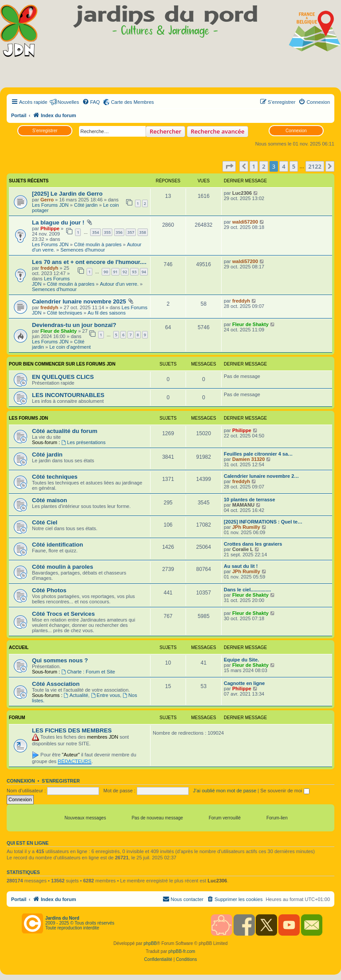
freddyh (49, 268)
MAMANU (243, 505)
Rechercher (165, 131)
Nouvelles (68, 102)
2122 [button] (315, 166)
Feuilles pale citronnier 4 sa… (258, 454)
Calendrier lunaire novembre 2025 (79, 301)
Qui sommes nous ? (60, 660)
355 (107, 232)
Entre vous (105, 695)
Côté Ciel (45, 522)
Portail (19, 115)
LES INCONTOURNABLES (68, 395)
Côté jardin (86, 205)
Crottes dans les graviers (253, 544)
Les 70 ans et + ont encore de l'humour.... (89, 262)
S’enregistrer (45, 131)
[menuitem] (91, 102)
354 (95, 232)
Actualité (76, 695)
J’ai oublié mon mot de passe (225, 791)
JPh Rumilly (246, 527)
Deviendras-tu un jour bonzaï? (74, 325)
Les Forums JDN (50, 205)
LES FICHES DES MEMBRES (72, 730)
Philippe (50, 228)
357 (131, 232)
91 (115, 272)
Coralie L (243, 549)
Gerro (47, 200)
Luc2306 (242, 193)
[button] (229, 166)
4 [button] (284, 166)
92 (125, 272)
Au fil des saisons (107, 313)
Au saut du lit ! (241, 566)
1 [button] (254, 166)
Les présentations (83, 442)
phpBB (150, 943)
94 (144, 272)
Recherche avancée (218, 131)
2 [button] (264, 166)
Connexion (296, 131)
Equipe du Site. (241, 660)
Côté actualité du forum (65, 431)
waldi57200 (245, 222)
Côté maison (50, 500)
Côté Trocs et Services (63, 614)
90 (106, 272)
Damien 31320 (248, 459)
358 (143, 232)
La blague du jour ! (58, 222)
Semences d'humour (83, 250)
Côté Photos (49, 590)
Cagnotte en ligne (244, 683)
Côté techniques (65, 313)
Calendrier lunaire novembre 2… (261, 476)
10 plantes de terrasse (250, 500)
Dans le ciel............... (247, 590)
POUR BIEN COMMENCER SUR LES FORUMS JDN (62, 364)
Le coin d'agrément (70, 347)
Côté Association (56, 684)
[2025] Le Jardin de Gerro (67, 194)
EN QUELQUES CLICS (63, 377)
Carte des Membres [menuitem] (133, 102)
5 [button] (294, 166)
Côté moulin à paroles (98, 244)
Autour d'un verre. (119, 284)
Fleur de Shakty (59, 331)
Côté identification (57, 545)
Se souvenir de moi (285, 791)
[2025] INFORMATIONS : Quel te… (263, 522)
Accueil (19, 647)
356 (119, 232)
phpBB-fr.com (182, 951)
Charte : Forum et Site (88, 672)
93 (134, 272)
